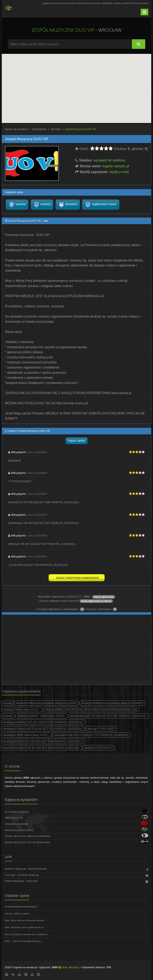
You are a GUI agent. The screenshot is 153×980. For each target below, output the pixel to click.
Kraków (22, 824)
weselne (17, 205)
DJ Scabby (11, 812)
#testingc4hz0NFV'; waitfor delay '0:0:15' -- (42, 716)
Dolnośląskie (39, 129)
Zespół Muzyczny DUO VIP (20, 842)
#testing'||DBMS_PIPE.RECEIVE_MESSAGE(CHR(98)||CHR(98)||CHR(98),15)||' (91, 709)
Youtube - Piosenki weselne (22, 875)
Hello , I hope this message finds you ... (24, 941)
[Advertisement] (76, 648)
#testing (7, 703)
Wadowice (27, 830)
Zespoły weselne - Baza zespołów (26, 869)
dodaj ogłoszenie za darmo (96, 601)
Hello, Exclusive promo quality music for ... (25, 927)
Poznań (23, 812)
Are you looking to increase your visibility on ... (27, 934)
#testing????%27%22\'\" (101, 729)
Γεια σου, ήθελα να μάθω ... (18, 914)
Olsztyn (17, 818)
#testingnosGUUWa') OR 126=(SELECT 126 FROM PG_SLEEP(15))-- (43, 722)
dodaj (63, 967)
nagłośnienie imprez (101, 205)
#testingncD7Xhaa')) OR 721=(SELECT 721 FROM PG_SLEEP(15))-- (43, 729)
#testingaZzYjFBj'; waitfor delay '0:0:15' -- (26, 735)
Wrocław (56, 129)
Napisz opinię (76, 441)
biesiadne (68, 205)
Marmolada (12, 830)
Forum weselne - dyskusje (21, 881)
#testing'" (8, 716)
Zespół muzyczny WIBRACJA (21, 836)
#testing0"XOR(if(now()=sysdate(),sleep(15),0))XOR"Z (112, 703)
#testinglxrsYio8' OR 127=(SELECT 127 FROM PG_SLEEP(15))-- (92, 735)
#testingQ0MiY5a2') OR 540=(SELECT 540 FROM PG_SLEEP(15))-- (43, 741)
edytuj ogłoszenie (104, 597)
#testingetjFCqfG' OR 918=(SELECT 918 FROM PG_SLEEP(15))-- (109, 716)
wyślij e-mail (119, 172)
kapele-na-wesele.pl (16, 129)
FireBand (10, 824)
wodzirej (42, 205)
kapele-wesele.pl (116, 166)
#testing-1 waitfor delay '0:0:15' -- (22, 709)
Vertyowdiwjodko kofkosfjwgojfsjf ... (22, 907)
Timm (8, 818)
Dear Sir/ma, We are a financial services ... (26, 920)
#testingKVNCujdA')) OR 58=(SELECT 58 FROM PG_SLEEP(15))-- (42, 748)
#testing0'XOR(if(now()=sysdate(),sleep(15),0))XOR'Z (47, 703)
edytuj (74, 967)
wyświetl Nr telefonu (110, 160)
